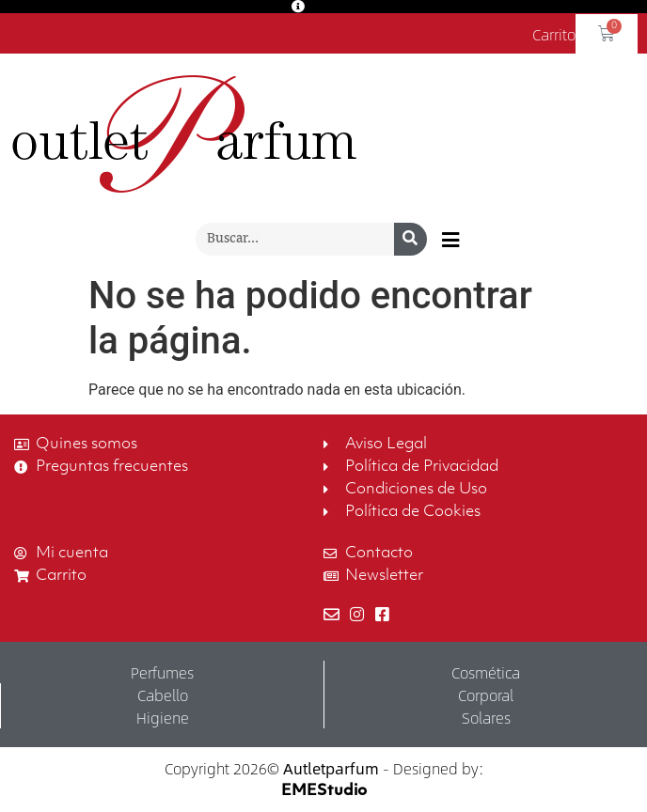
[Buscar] (410, 239)
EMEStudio (324, 791)
